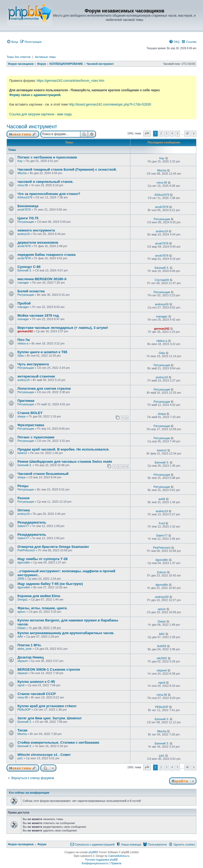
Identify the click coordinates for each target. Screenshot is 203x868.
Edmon (162, 572)
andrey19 (24, 234)
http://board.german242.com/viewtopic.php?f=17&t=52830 (110, 104)
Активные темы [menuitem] (45, 57)
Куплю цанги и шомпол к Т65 (42, 352)
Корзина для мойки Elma (39, 596)
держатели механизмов (38, 242)
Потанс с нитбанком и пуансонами (47, 157)
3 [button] (167, 133)
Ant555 (162, 646)
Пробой (24, 303)
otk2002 (162, 658)
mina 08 (23, 185)
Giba (20, 356)
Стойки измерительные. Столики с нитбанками (58, 742)
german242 (25, 331)
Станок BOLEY (30, 413)
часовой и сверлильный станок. (45, 182)
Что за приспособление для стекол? (49, 194)
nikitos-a (23, 343)
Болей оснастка (31, 291)
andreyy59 (162, 304)
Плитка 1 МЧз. (30, 645)
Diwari (22, 628)
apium (21, 612)
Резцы (23, 486)
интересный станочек (36, 376)
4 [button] (172, 133)
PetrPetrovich (26, 550)
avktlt (162, 499)
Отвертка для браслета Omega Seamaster (53, 547)
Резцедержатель (32, 522)
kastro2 (22, 453)
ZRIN (21, 579)
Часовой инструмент (32, 126)
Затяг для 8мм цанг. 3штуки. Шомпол (49, 718)
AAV (20, 637)
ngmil (21, 685)
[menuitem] (12, 42)
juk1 (20, 758)
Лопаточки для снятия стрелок (44, 388)
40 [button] (187, 133)
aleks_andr (25, 649)
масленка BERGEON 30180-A (42, 279)
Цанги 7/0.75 (28, 218)
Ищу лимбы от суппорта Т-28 (43, 559)
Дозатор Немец (31, 657)
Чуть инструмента (33, 364)
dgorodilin (24, 562)
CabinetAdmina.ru (119, 856)
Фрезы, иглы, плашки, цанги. (43, 608)
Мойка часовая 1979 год (38, 315)
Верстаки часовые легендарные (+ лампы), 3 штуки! (63, 328)
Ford (162, 523)
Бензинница (28, 206)
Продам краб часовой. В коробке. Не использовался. (63, 449)
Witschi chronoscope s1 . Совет (44, 755)
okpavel (22, 661)
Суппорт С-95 (29, 267)
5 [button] (178, 133)
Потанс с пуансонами (36, 437)
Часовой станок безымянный (43, 474)
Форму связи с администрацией (35, 95)
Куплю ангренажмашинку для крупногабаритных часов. (66, 633)
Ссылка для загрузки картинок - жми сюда (40, 114)
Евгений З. (25, 270)
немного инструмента (36, 230)
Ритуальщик (26, 222)
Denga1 (23, 599)
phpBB (93, 852)
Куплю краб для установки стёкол (47, 706)
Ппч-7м (24, 340)
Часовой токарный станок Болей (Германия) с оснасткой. (67, 169)
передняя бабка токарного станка (47, 255)
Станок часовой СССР (37, 694)
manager (23, 283)
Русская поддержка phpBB (101, 860)
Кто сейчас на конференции (29, 793)
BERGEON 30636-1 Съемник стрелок (49, 669)
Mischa (22, 173)
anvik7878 (24, 210)
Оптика (24, 510)
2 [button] (161, 133)
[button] (147, 134)
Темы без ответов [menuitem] (19, 57)
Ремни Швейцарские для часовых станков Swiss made (65, 462)
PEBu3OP (24, 710)
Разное (24, 498)
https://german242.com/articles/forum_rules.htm (70, 81)
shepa (21, 416)
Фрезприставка (31, 425)
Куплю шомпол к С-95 (36, 682)
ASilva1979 (25, 197)
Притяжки (26, 401)
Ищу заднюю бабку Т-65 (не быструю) (50, 584)
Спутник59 (162, 280)
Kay (20, 161)
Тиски (22, 730)
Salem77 (23, 526)
